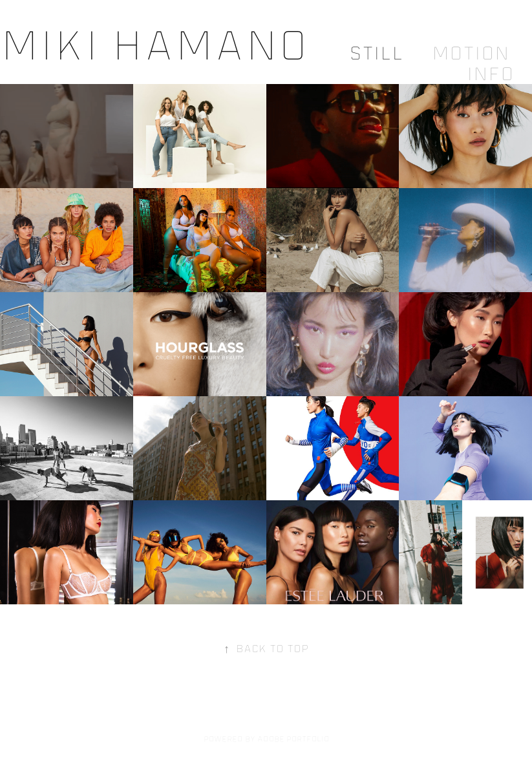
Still (376, 53)
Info (490, 74)
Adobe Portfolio (293, 739)
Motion (471, 53)
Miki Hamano (154, 45)
